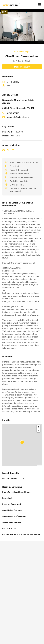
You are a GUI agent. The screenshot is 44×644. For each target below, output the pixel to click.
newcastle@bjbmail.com (18, 117)
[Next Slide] (41, 27)
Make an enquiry (22, 67)
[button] (22, 27)
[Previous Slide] (3, 27)
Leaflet (39, 465)
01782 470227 (13, 113)
